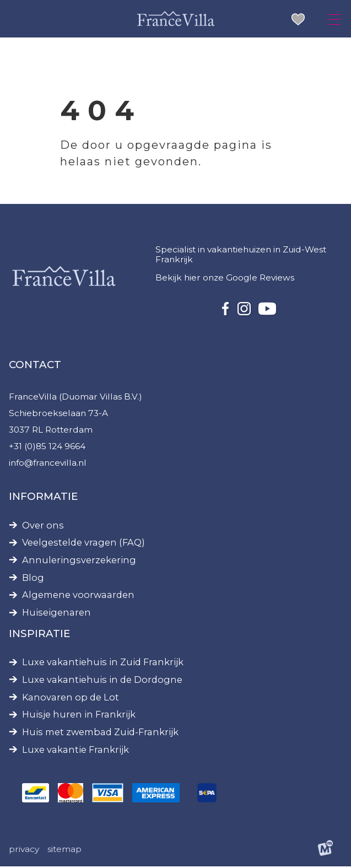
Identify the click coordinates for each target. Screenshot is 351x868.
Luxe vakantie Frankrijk (75, 751)
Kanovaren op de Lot (71, 699)
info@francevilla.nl (48, 464)
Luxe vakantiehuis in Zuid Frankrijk (103, 664)
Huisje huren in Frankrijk (79, 716)
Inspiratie (40, 635)
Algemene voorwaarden (78, 597)
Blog (33, 579)
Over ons (43, 527)
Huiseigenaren (56, 614)
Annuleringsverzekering (79, 562)
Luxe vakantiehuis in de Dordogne (102, 681)
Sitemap (64, 851)
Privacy (24, 851)
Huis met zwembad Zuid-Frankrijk (100, 734)
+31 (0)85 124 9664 (47, 447)
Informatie (44, 498)
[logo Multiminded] (325, 851)
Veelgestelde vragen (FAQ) (83, 544)
